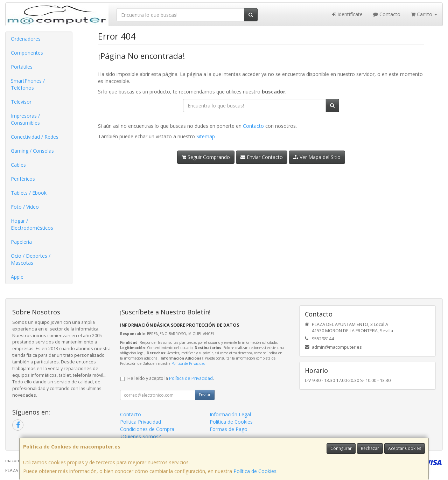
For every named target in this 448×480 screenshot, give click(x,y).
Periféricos (23, 179)
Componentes (27, 53)
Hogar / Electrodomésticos (32, 224)
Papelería (21, 242)
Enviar (205, 395)
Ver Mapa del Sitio (317, 157)
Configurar (341, 448)
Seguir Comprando (206, 157)
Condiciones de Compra (147, 429)
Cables (18, 165)
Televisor (21, 102)
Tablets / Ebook (29, 193)
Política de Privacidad (188, 363)
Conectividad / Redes (35, 137)
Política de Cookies (255, 471)
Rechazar (370, 448)
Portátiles (22, 67)
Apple (17, 277)
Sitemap (206, 136)
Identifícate (347, 14)
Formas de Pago (229, 429)
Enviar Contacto (262, 157)
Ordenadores (26, 39)
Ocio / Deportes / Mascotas (31, 259)
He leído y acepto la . (171, 378)
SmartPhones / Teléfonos (28, 84)
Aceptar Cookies (405, 448)
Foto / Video (25, 207)
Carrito (424, 14)
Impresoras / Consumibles (25, 119)
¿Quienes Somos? (140, 436)
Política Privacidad (141, 422)
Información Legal (230, 414)
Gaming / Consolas (32, 151)
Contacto (387, 14)
